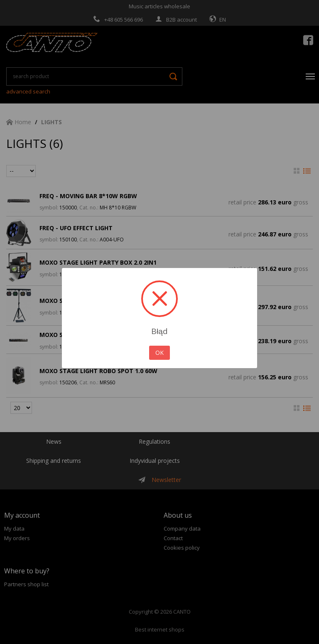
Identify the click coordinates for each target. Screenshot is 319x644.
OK (159, 353)
